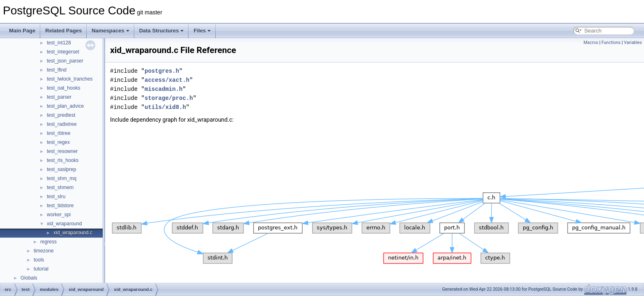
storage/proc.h (169, 98)
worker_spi (59, 215)
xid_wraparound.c (73, 233)
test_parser (59, 97)
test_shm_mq (62, 178)
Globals (29, 278)
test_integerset (63, 52)
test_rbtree (59, 133)
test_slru (56, 197)
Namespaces (110, 31)
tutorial (41, 269)
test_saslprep (61, 169)
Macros (591, 43)
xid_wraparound (64, 224)
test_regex (58, 142)
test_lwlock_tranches (70, 79)
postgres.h (162, 71)
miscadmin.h (163, 89)
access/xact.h (167, 80)
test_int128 (59, 43)
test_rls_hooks (63, 160)
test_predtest (61, 115)
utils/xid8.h (165, 107)
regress (48, 242)
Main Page (22, 31)
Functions (611, 43)
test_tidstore (60, 206)
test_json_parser (65, 61)
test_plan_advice (65, 106)
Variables (633, 43)
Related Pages (63, 31)
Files (202, 31)
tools (39, 260)
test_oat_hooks (63, 88)
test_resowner (62, 151)
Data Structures (162, 31)
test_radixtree (62, 124)
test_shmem (60, 187)
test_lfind (57, 70)
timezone (44, 251)
